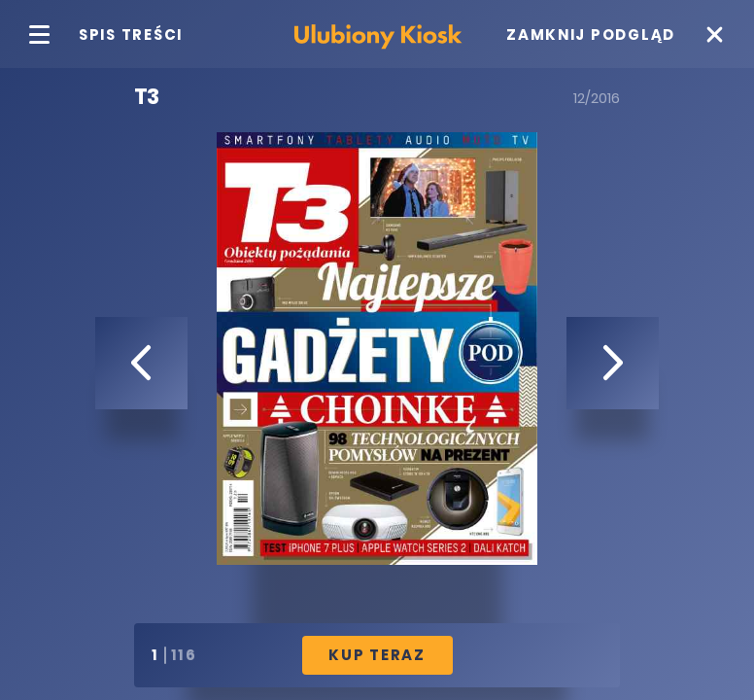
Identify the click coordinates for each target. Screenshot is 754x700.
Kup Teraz (377, 655)
